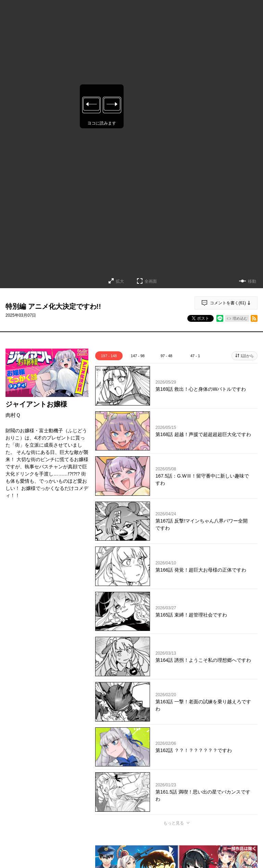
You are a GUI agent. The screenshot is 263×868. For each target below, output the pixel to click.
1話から (247, 356)
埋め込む (240, 318)
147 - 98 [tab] (138, 356)
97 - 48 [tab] (166, 356)
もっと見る (174, 823)
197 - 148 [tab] (109, 356)
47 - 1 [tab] (195, 356)
